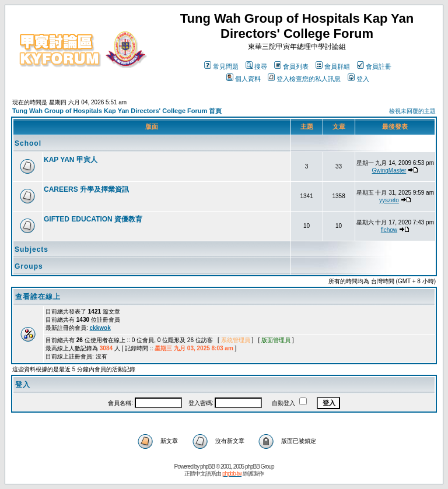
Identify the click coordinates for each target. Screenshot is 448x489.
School (28, 143)
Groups (29, 266)
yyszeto (389, 200)
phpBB (207, 467)
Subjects (32, 249)
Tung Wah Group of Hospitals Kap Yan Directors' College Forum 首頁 (117, 111)
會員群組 (333, 66)
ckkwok (100, 328)
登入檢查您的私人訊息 (304, 79)
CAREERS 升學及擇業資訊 (86, 189)
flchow (389, 230)
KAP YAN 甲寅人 (71, 160)
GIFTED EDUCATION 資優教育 (93, 219)
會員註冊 (374, 66)
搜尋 (256, 66)
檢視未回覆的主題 (412, 111)
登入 (358, 79)
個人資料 (244, 79)
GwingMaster (389, 170)
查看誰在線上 (38, 297)
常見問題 (221, 66)
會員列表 (291, 66)
